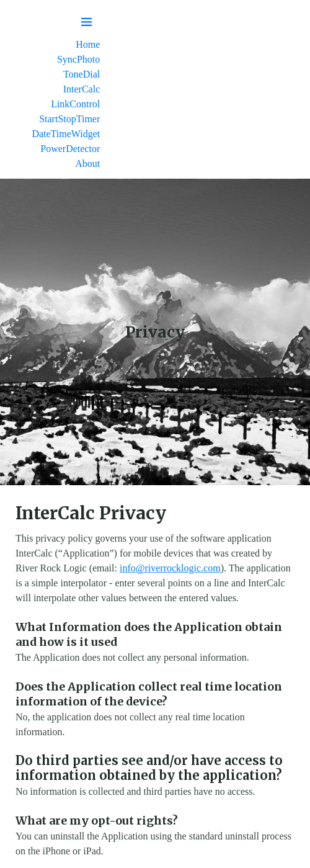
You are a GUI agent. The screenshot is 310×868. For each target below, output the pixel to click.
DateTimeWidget (66, 134)
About (87, 163)
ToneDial (82, 74)
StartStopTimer (69, 119)
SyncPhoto (78, 59)
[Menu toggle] (87, 22)
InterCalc (82, 89)
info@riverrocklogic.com (170, 568)
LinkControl (75, 104)
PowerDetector (70, 149)
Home (88, 44)
